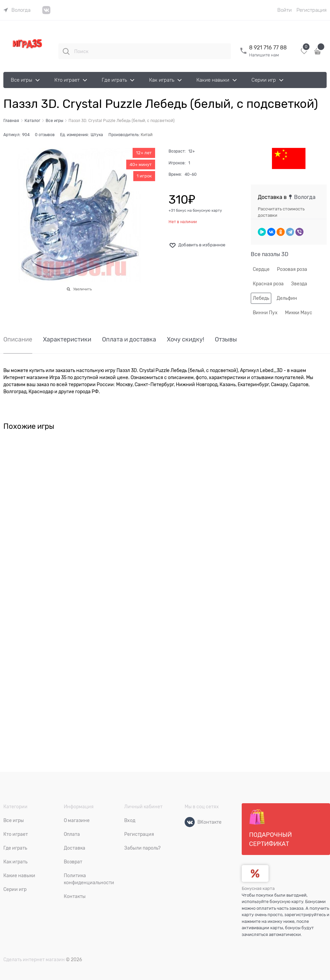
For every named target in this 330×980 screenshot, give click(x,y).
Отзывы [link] (226, 340)
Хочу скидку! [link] (185, 340)
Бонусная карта (258, 888)
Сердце (261, 269)
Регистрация (312, 10)
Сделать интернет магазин (34, 959)
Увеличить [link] (82, 289)
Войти (285, 10)
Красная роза (268, 284)
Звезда (299, 284)
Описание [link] (18, 340)
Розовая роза (292, 269)
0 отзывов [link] (45, 135)
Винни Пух (265, 313)
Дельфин (287, 298)
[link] (17, 10)
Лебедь (261, 298)
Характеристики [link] (67, 340)
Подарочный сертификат (270, 828)
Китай (147, 135)
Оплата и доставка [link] (129, 340)
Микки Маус (299, 313)
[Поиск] (66, 51)
